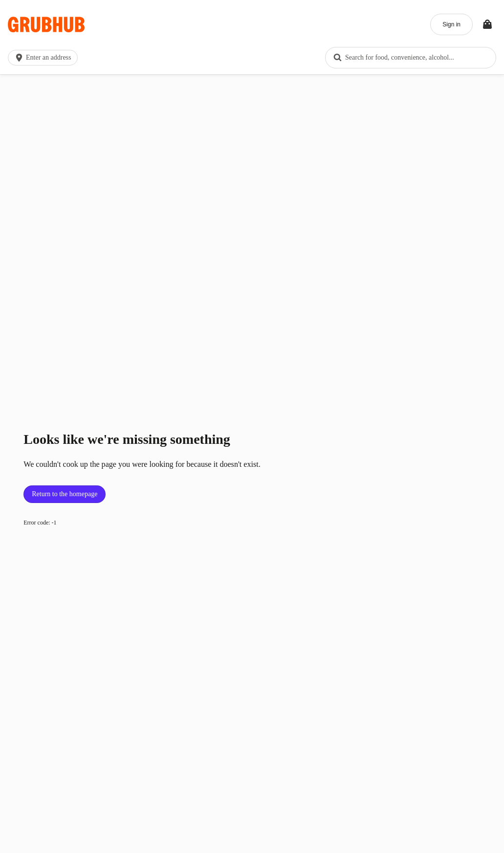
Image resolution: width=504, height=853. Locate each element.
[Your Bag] (487, 24)
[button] (45, 58)
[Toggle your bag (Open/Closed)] (487, 24)
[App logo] (46, 25)
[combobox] (411, 58)
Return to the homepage (65, 494)
